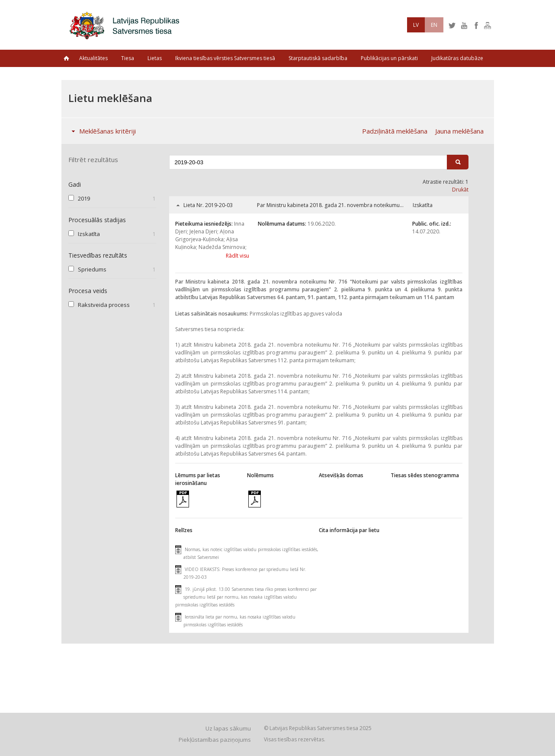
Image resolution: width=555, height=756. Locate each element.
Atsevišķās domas (341, 475)
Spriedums (92, 269)
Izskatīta (89, 234)
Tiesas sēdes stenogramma (425, 475)
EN (434, 25)
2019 (84, 198)
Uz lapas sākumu (228, 728)
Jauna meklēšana (459, 131)
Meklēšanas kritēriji (102, 131)
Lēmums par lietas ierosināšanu (198, 479)
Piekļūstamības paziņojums (215, 740)
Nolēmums (260, 475)
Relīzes (184, 530)
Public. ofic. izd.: (432, 224)
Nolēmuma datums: (282, 224)
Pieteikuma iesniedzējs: (204, 224)
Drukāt (460, 190)
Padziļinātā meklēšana (395, 131)
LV (416, 25)
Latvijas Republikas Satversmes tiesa (127, 25)
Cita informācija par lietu (349, 530)
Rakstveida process (104, 305)
